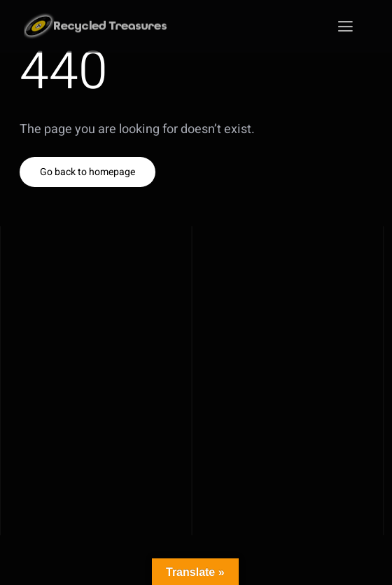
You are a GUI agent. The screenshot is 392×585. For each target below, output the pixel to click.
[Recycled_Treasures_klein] (98, 19)
